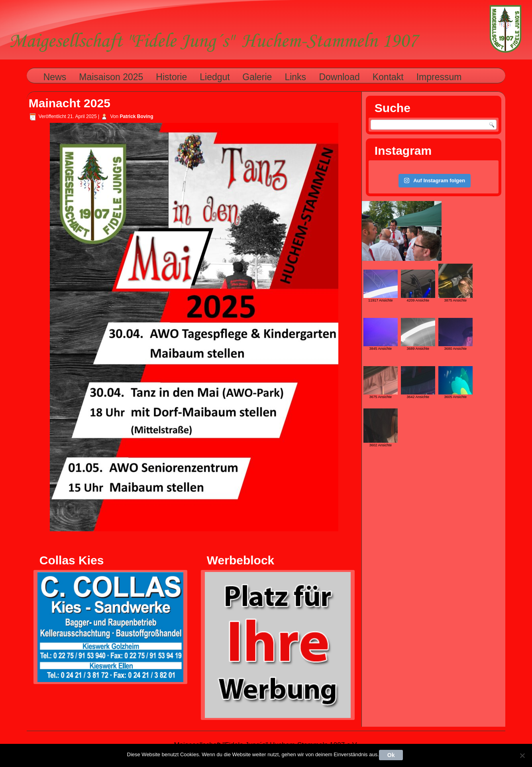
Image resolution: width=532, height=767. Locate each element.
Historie (171, 77)
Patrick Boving (137, 116)
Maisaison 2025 (111, 77)
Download (339, 77)
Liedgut (215, 77)
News (55, 77)
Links (295, 77)
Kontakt (388, 77)
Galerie (257, 77)
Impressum (439, 77)
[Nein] (522, 755)
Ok (391, 755)
